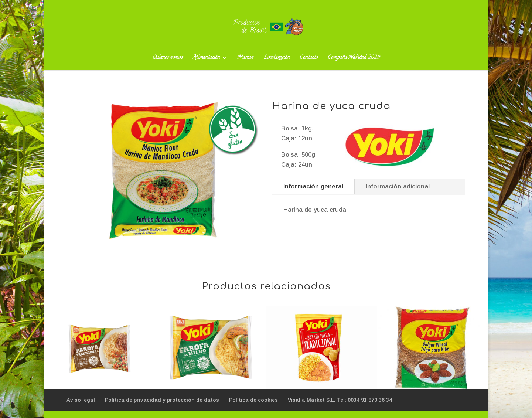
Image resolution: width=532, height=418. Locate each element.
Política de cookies (253, 400)
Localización (277, 59)
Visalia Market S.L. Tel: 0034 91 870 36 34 (340, 400)
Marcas (245, 59)
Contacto (309, 59)
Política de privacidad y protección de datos (162, 400)
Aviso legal (81, 400)
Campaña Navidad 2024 (354, 59)
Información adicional (398, 186)
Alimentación (206, 59)
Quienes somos (168, 59)
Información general (313, 186)
